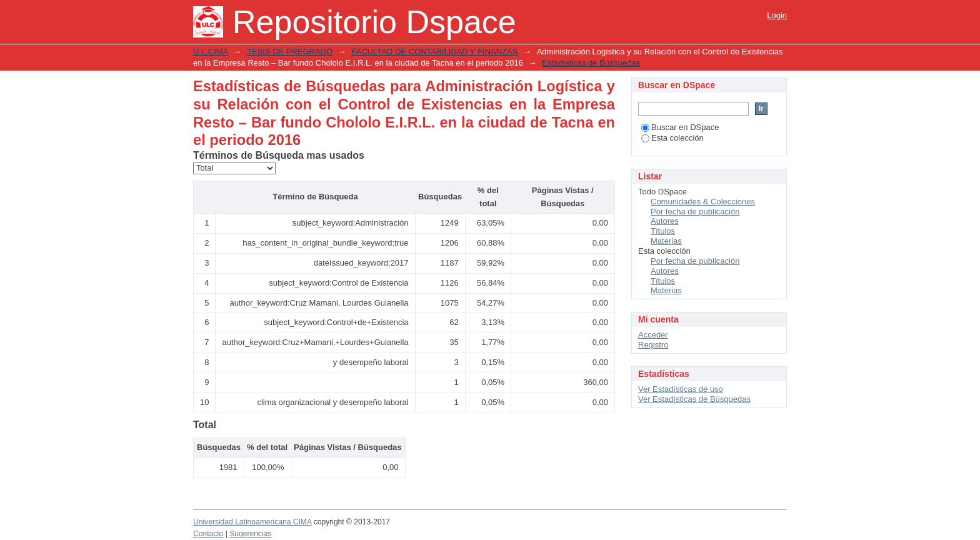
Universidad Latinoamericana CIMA (252, 522)
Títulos (663, 231)
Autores (665, 221)
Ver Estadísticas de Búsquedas (694, 399)
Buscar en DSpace (680, 127)
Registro (653, 345)
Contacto (208, 534)
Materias (666, 241)
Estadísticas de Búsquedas (591, 63)
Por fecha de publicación (695, 212)
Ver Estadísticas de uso (681, 389)
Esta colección (672, 138)
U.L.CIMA (211, 52)
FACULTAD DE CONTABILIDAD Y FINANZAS (434, 52)
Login (777, 15)
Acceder (653, 335)
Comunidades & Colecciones (703, 202)
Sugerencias (250, 534)
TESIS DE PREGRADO (290, 52)
